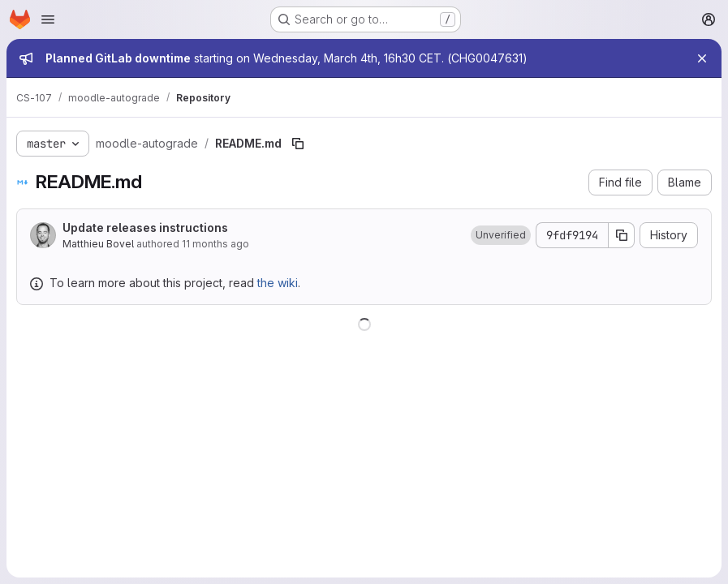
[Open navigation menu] (48, 19)
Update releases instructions (145, 228)
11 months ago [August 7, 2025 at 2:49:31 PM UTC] (215, 244)
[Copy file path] (298, 144)
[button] (501, 235)
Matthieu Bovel (98, 244)
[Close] (702, 58)
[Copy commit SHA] (622, 235)
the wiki (278, 283)
